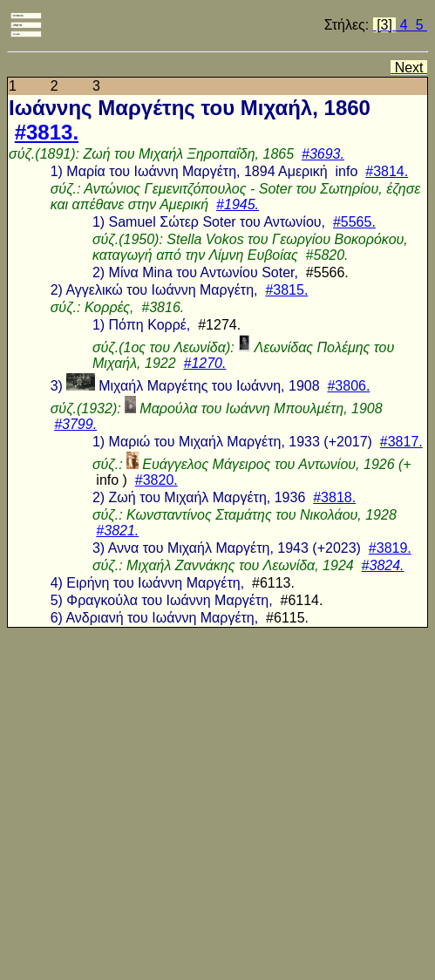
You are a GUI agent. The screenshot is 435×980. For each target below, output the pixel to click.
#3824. (383, 565)
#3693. (323, 154)
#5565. (354, 222)
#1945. (238, 204)
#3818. (334, 497)
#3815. (286, 290)
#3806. (348, 386)
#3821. (117, 531)
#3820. (156, 480)
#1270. (204, 363)
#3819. (390, 548)
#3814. (387, 171)
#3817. (401, 442)
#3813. (47, 132)
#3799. (75, 424)
